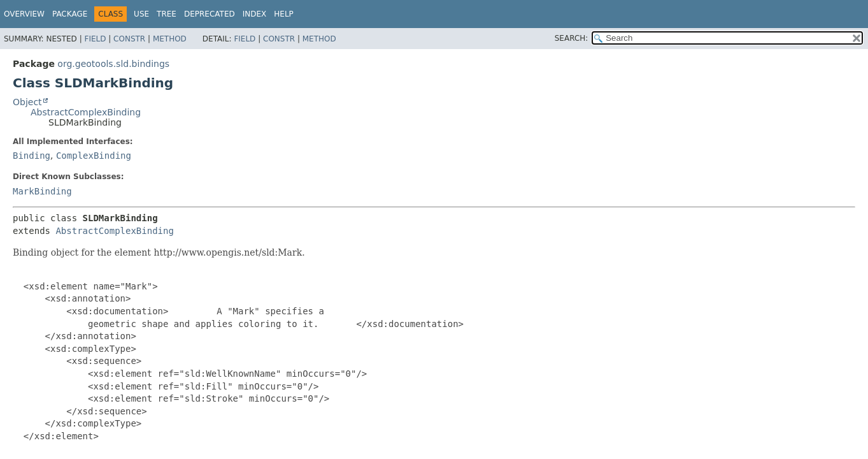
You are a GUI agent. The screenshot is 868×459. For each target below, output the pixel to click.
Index (255, 14)
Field (95, 39)
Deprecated (210, 14)
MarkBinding (42, 191)
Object (27, 102)
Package (70, 14)
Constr (129, 39)
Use (141, 14)
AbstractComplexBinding (86, 112)
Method (170, 39)
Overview (24, 14)
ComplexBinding (94, 156)
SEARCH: (572, 38)
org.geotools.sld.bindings (113, 64)
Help (284, 14)
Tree (167, 14)
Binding (32, 156)
